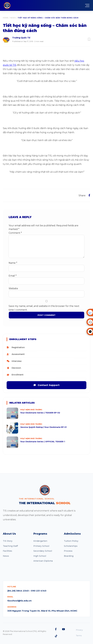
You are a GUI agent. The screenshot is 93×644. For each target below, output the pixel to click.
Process (68, 551)
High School (40, 556)
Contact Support (46, 385)
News (13, 18)
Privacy (79, 630)
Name (13, 263)
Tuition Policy (71, 541)
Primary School (41, 546)
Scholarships (71, 546)
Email (13, 276)
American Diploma (43, 561)
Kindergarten (40, 541)
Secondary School (43, 551)
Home (6, 18)
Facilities (7, 551)
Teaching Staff (10, 546)
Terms (79, 635)
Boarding (69, 556)
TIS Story (8, 541)
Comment (15, 233)
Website (13, 288)
